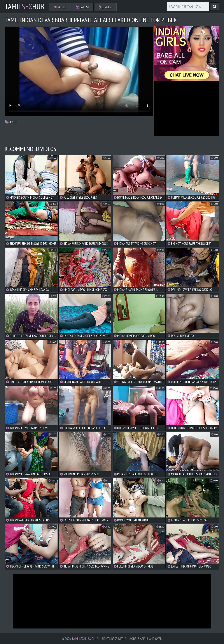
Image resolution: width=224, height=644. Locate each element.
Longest (105, 7)
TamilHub (24, 7)
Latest (83, 7)
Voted (60, 7)
